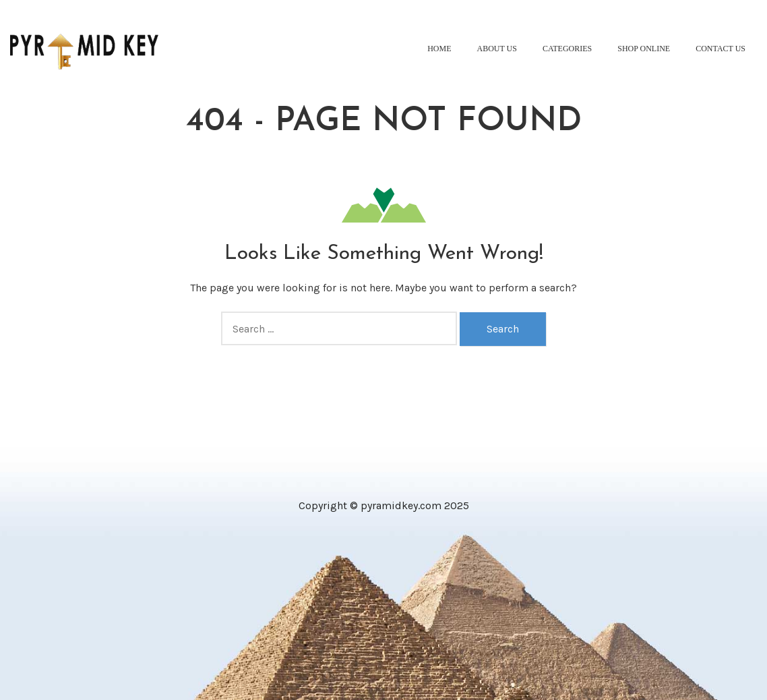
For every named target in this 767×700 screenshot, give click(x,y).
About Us (496, 49)
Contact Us (720, 49)
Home (439, 49)
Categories (567, 49)
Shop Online (644, 49)
